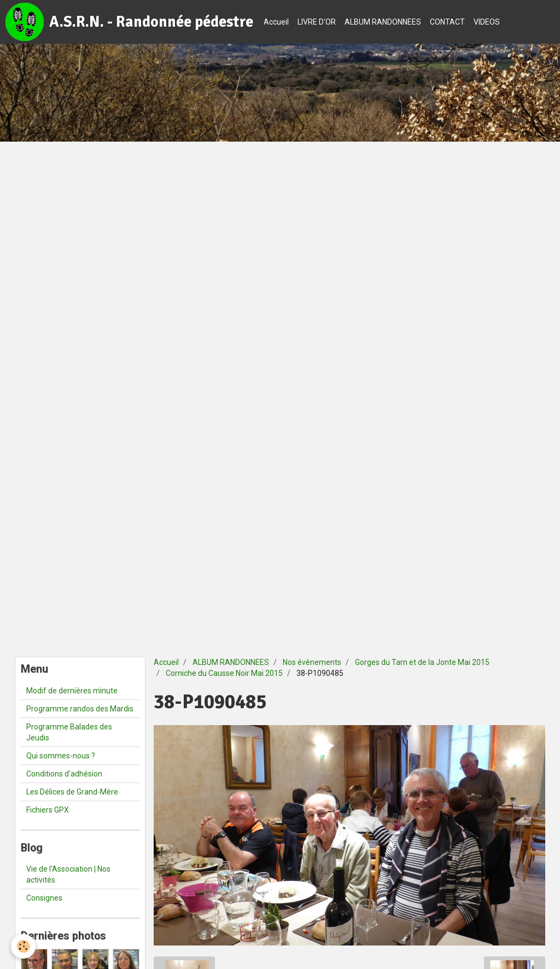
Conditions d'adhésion (64, 774)
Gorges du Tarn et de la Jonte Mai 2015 (422, 662)
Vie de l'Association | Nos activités (68, 874)
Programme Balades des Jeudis (69, 732)
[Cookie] (23, 946)
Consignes (44, 898)
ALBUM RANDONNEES (383, 22)
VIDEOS (487, 22)
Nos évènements (312, 662)
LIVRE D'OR (317, 22)
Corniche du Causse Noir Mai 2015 (224, 673)
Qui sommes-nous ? (61, 756)
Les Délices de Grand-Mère (72, 792)
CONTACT (447, 22)
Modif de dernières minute (72, 691)
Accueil (276, 22)
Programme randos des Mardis (80, 709)
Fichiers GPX (48, 810)
